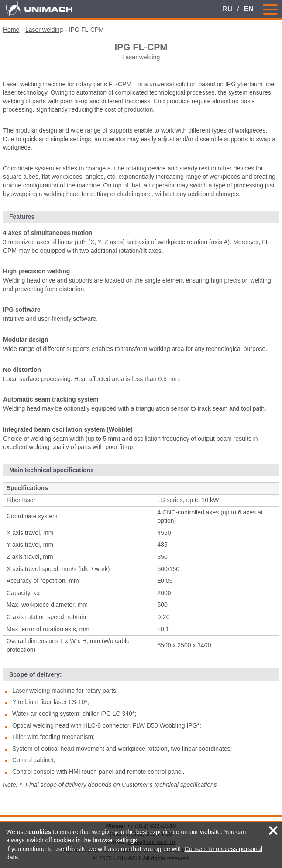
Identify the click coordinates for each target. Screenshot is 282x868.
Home (11, 30)
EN (249, 9)
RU (227, 9)
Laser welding (44, 30)
